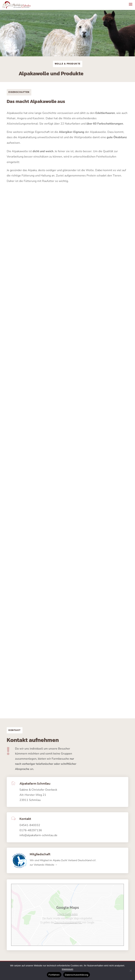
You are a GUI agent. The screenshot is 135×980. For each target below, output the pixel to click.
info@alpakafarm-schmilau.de (38, 835)
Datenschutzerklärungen (68, 922)
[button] (131, 4)
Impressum (67, 969)
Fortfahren (54, 975)
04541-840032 (30, 825)
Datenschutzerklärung (77, 975)
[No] (131, 971)
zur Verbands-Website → (44, 865)
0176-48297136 (31, 830)
